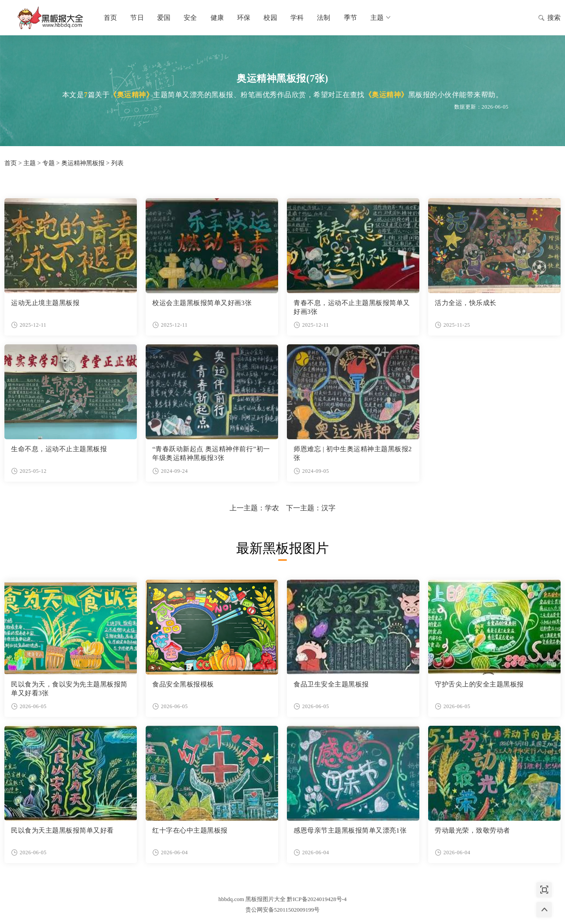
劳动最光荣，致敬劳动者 (473, 830)
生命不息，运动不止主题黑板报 (59, 449)
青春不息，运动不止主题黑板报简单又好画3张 (352, 307)
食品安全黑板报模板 (183, 684)
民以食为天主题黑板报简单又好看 (62, 830)
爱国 (164, 18)
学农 (272, 508)
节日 (137, 18)
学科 (297, 18)
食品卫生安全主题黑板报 (331, 684)
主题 (381, 18)
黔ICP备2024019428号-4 (317, 899)
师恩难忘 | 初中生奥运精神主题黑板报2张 (353, 453)
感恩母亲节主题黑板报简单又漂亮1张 (350, 830)
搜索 (549, 19)
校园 (270, 18)
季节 (350, 18)
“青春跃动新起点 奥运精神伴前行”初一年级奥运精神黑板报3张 (211, 453)
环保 (244, 18)
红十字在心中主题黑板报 (190, 830)
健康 (217, 18)
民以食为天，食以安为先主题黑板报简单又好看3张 (69, 689)
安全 (190, 18)
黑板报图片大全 (49, 18)
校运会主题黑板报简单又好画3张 (202, 303)
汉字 (328, 508)
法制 (324, 18)
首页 (110, 18)
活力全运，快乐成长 (466, 303)
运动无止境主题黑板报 (45, 303)
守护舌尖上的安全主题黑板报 (479, 684)
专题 (49, 163)
